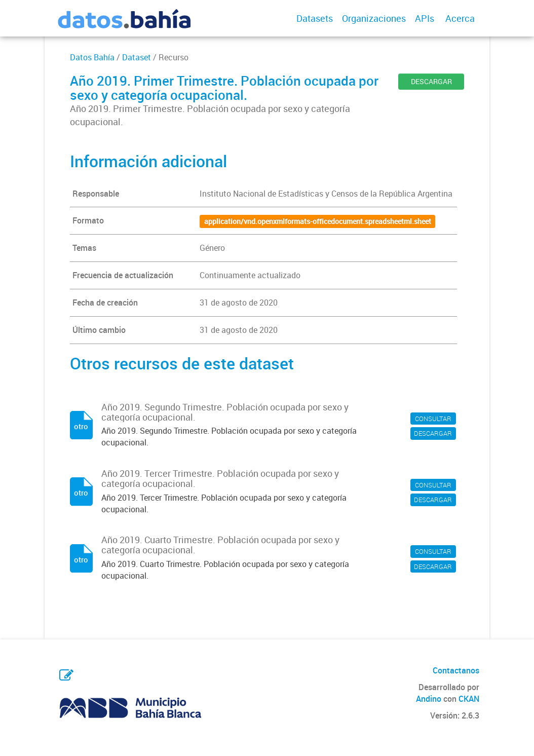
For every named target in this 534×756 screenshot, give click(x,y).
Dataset (137, 57)
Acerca (460, 18)
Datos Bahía (92, 57)
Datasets (315, 18)
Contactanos (456, 670)
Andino (429, 699)
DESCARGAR (431, 81)
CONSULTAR (433, 419)
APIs (425, 18)
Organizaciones (374, 18)
